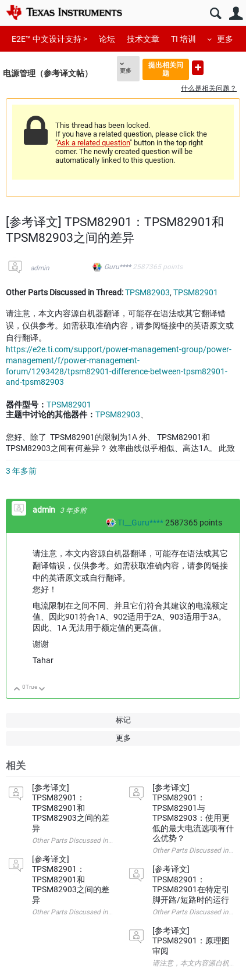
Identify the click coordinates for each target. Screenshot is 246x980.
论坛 (107, 39)
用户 (236, 14)
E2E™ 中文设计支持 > (49, 39)
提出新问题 (198, 68)
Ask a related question (93, 143)
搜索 (215, 14)
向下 (42, 690)
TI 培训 (183, 39)
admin (40, 268)
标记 (123, 720)
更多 (225, 39)
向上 (17, 690)
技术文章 (143, 39)
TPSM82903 (147, 292)
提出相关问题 (166, 69)
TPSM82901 (196, 292)
